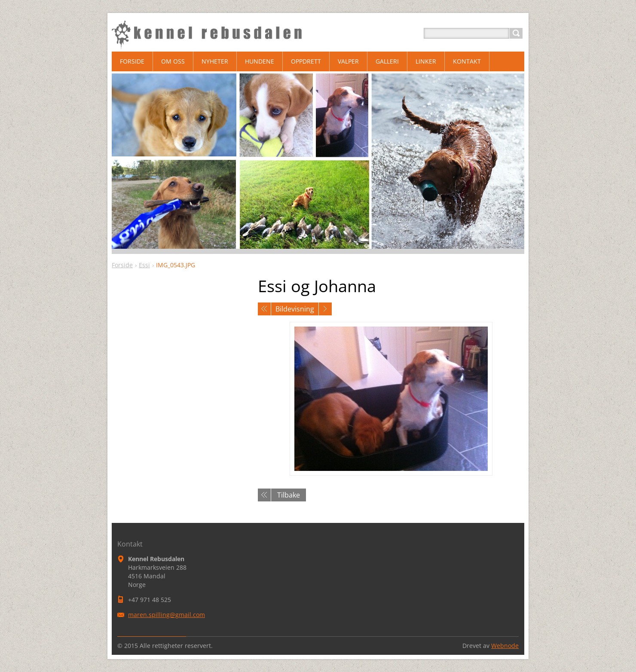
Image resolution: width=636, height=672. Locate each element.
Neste (325, 309)
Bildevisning (295, 309)
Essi (144, 265)
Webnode (505, 646)
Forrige (264, 309)
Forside (122, 265)
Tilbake (289, 495)
